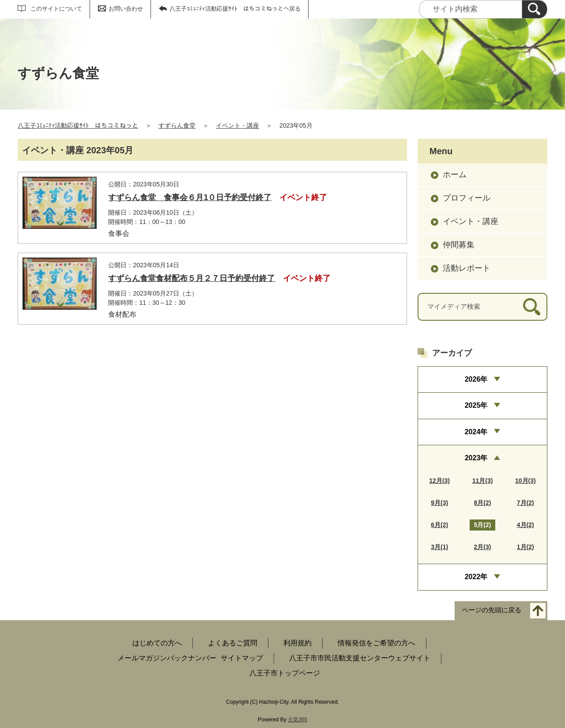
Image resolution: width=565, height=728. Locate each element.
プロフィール (467, 198)
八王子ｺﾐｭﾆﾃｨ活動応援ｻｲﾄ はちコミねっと (78, 125)
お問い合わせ (126, 9)
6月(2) (439, 525)
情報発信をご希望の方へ (377, 643)
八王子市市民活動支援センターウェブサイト (360, 658)
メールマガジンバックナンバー (167, 658)
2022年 (476, 577)
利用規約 (298, 643)
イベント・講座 (237, 125)
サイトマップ (242, 658)
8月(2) (483, 503)
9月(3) (439, 503)
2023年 (476, 458)
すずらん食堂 (177, 125)
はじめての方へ (157, 643)
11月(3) (483, 481)
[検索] (535, 9)
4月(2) (525, 525)
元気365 (298, 720)
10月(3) (525, 481)
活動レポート (467, 268)
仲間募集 (459, 245)
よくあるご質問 (233, 643)
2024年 (476, 432)
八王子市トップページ (285, 673)
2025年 (476, 405)
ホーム (455, 174)
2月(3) (483, 547)
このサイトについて (56, 9)
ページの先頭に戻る (492, 610)
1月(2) (525, 547)
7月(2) (525, 503)
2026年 (476, 379)
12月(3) (439, 481)
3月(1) (439, 547)
